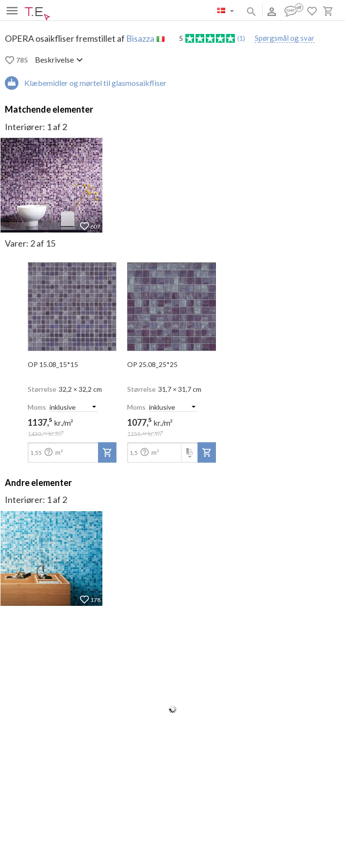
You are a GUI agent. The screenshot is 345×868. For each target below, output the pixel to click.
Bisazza (140, 38)
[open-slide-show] (72, 303)
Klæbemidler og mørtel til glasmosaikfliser (95, 83)
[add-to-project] (107, 452)
